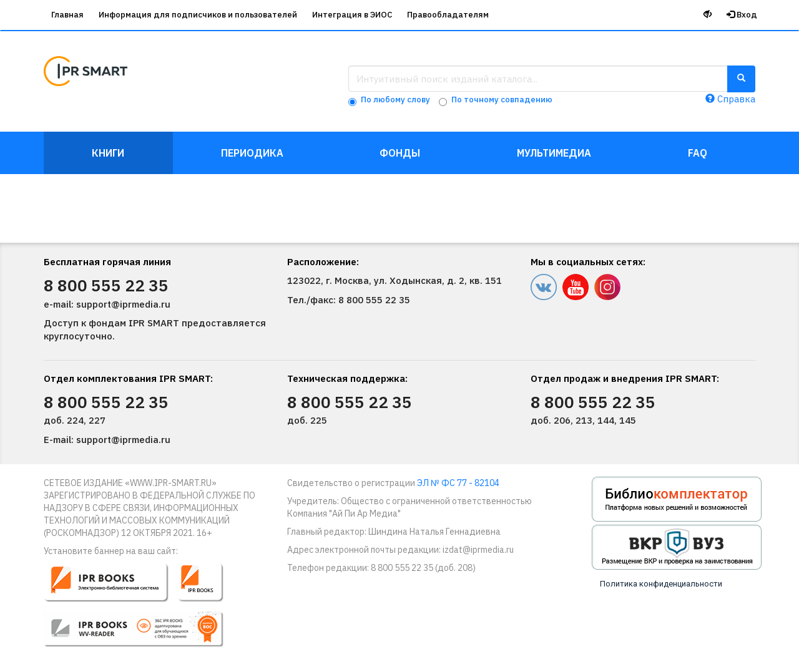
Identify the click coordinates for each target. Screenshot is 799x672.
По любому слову (395, 100)
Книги (108, 153)
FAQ (698, 153)
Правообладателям (448, 15)
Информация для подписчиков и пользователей (198, 15)
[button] (142, 610)
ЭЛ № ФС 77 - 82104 (458, 483)
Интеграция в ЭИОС (352, 15)
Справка (730, 99)
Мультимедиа (554, 153)
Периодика (252, 153)
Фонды (400, 153)
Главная (67, 15)
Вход (742, 15)
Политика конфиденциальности (661, 584)
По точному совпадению (502, 100)
